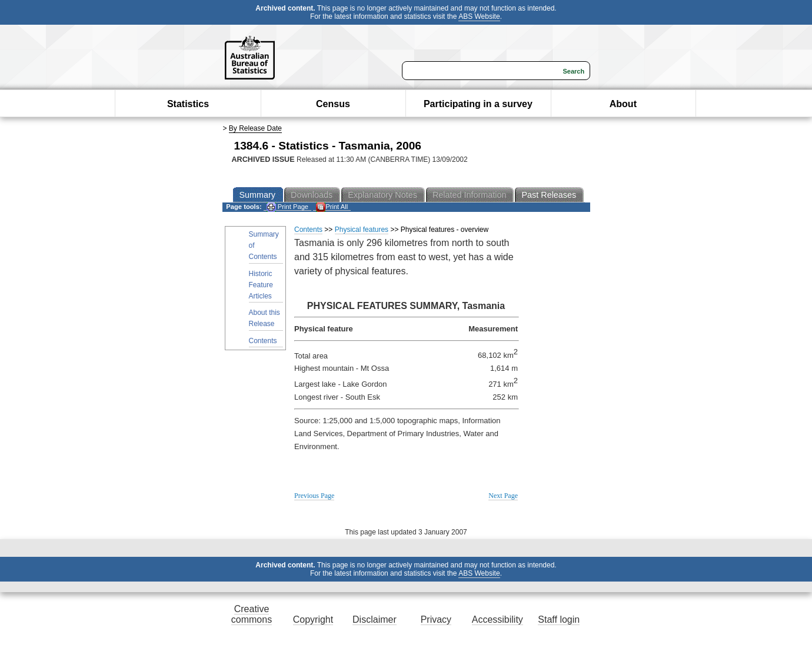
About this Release (264, 318)
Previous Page (314, 496)
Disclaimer (375, 620)
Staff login (559, 620)
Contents (263, 341)
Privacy (436, 620)
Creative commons (252, 614)
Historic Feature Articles (261, 285)
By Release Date (255, 128)
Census (333, 104)
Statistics (188, 104)
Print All (332, 207)
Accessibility (497, 620)
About (623, 104)
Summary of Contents (264, 245)
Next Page (503, 496)
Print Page (287, 207)
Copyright (313, 620)
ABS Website (479, 16)
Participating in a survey (478, 104)
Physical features (362, 230)
